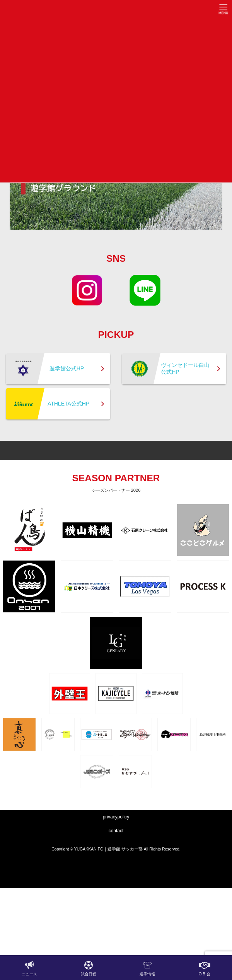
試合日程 (89, 968)
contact (116, 831)
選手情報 (147, 968)
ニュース (29, 968)
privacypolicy (116, 817)
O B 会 (205, 968)
